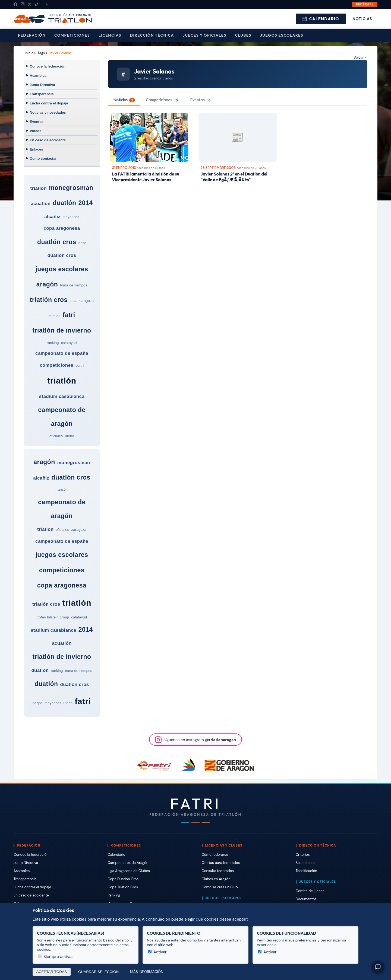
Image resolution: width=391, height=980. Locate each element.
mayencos (71, 217)
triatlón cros (49, 300)
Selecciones (305, 863)
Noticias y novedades (48, 112)
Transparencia (42, 94)
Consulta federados (218, 871)
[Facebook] (15, 4)
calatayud (69, 343)
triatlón (62, 381)
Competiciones (72, 35)
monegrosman (71, 188)
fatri (69, 315)
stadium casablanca (62, 396)
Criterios (303, 855)
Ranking (114, 895)
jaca (73, 301)
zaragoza (86, 301)
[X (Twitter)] (30, 4)
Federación (32, 35)
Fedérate (365, 4)
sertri (80, 365)
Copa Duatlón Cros (123, 879)
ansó (82, 243)
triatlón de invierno (62, 330)
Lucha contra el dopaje (49, 103)
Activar (157, 952)
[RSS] (47, 4)
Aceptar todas (52, 972)
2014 (85, 203)
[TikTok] (37, 4)
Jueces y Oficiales (205, 35)
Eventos (37, 122)
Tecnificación (306, 871)
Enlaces (37, 149)
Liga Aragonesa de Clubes (129, 871)
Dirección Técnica (152, 35)
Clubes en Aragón (216, 879)
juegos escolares (62, 269)
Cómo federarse (215, 855)
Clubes (243, 35)
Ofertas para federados (221, 863)
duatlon (54, 316)
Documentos (306, 899)
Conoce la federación (48, 66)
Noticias (362, 19)
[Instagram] (23, 4)
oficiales (56, 436)
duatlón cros (57, 242)
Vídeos (36, 131)
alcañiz (52, 217)
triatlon (39, 188)
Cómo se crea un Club (220, 887)
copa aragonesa (62, 228)
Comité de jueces (310, 891)
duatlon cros (62, 255)
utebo (70, 436)
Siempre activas (56, 957)
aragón (47, 284)
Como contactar (43, 159)
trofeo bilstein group (53, 617)
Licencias (110, 35)
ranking (53, 343)
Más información (147, 972)
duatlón (64, 203)
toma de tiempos (74, 285)
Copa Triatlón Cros (123, 887)
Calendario (321, 19)
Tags (41, 53)
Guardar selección (98, 972)
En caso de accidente (48, 140)
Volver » (360, 58)
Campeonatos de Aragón (128, 863)
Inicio (29, 53)
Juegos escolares (282, 35)
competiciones (57, 365)
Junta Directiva (42, 85)
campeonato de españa (62, 353)
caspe (37, 703)
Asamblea (38, 76)
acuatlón (41, 204)
